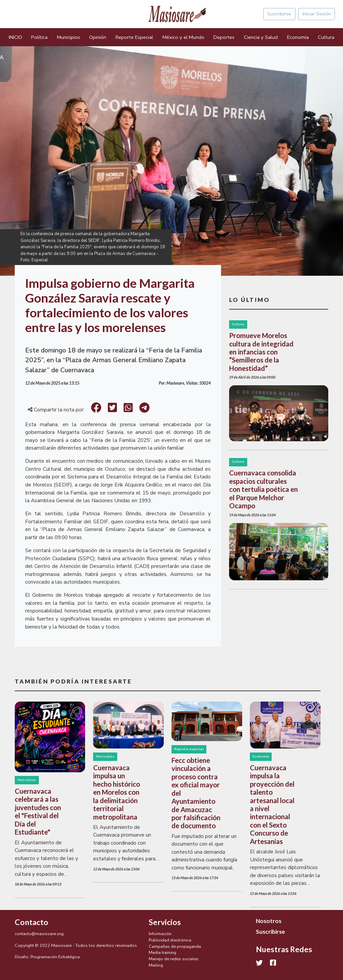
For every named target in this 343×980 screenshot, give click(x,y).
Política (39, 37)
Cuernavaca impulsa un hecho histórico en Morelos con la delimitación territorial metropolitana (117, 792)
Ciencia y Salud (261, 37)
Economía (298, 37)
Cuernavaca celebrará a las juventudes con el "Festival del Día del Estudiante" (38, 811)
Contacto (31, 922)
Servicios (165, 922)
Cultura (326, 37)
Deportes (224, 37)
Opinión (98, 37)
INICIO (15, 37)
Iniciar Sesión (317, 14)
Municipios (68, 37)
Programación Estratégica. (56, 957)
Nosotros (269, 921)
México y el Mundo (183, 37)
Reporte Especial (134, 37)
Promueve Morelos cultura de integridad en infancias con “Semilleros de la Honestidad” (261, 352)
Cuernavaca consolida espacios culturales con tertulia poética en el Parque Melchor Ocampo (263, 489)
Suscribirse (279, 14)
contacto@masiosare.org (39, 934)
